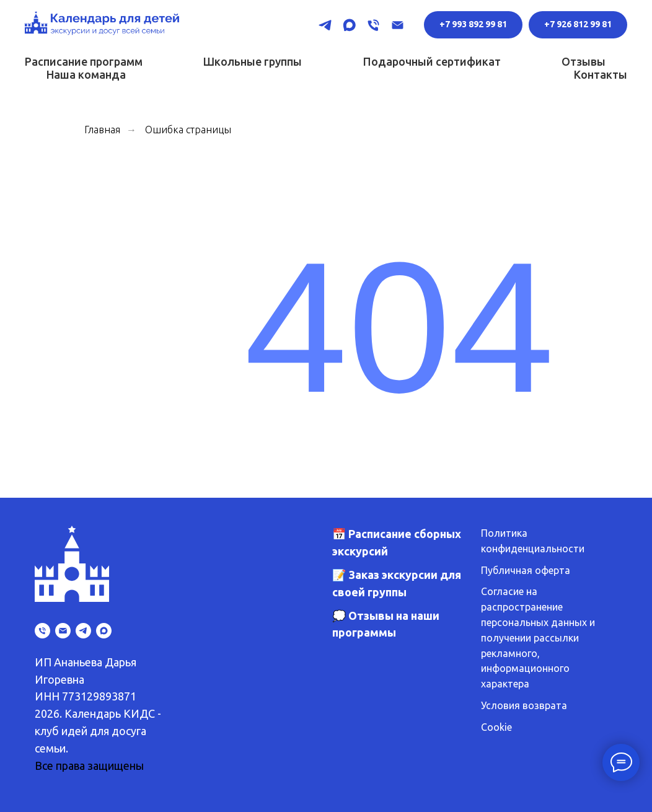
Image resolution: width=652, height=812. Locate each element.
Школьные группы (253, 61)
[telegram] (325, 25)
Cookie (496, 727)
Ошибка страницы (188, 130)
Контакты (601, 74)
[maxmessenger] (349, 25)
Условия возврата (524, 705)
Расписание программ (84, 61)
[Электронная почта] (398, 25)
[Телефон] (373, 25)
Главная (102, 130)
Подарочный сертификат (432, 61)
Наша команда (86, 74)
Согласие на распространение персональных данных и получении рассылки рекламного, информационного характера (538, 638)
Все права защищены (89, 766)
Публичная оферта (526, 570)
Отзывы (584, 61)
